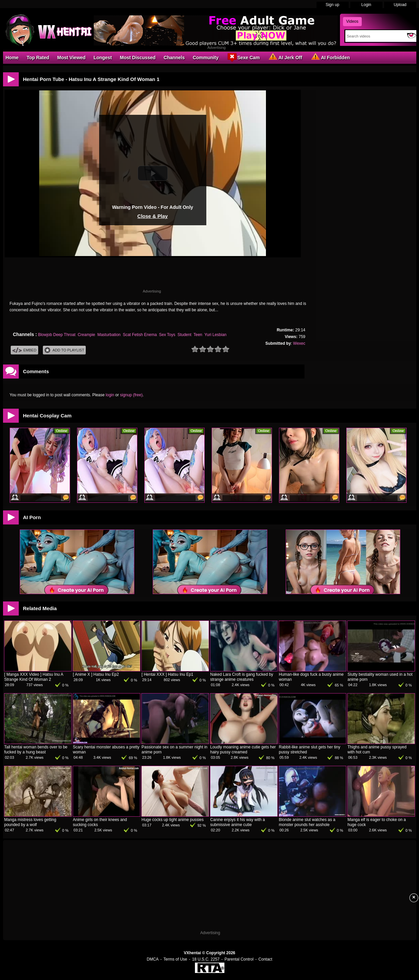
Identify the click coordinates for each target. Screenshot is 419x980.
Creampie (86, 335)
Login (366, 5)
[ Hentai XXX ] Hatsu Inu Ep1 (168, 674)
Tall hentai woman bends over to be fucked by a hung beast (36, 750)
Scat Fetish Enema (140, 335)
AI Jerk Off (285, 57)
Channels (174, 58)
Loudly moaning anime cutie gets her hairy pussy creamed (243, 750)
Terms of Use (175, 959)
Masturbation (109, 335)
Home (12, 58)
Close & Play (153, 216)
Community (205, 58)
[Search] (375, 36)
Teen (198, 335)
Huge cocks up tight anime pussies (173, 820)
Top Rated (38, 58)
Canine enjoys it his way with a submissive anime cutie (238, 822)
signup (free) (131, 395)
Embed (24, 350)
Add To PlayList (64, 350)
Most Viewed (72, 58)
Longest (102, 58)
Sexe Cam (243, 57)
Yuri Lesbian (215, 335)
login (110, 395)
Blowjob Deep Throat (57, 335)
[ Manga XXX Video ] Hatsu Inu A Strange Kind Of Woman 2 (34, 677)
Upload (400, 5)
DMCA (153, 959)
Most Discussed (138, 58)
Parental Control (239, 959)
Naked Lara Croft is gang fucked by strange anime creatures (242, 677)
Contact (265, 959)
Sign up (332, 5)
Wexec (299, 343)
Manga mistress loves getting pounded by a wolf (30, 822)
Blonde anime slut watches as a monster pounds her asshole (307, 822)
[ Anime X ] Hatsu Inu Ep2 (96, 674)
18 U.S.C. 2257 (206, 959)
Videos (352, 21)
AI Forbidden (330, 57)
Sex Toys (167, 335)
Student (184, 335)
